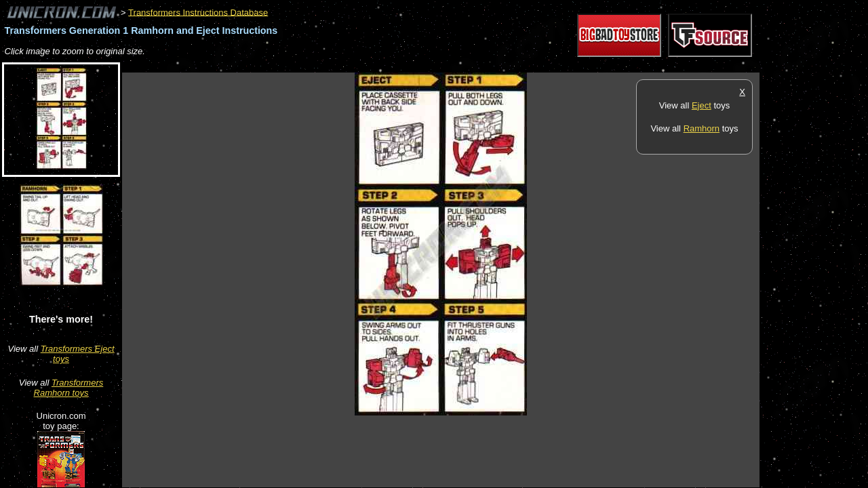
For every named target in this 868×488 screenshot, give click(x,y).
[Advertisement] (369, 65)
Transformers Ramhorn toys (69, 388)
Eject (702, 105)
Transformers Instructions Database (198, 12)
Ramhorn (702, 128)
